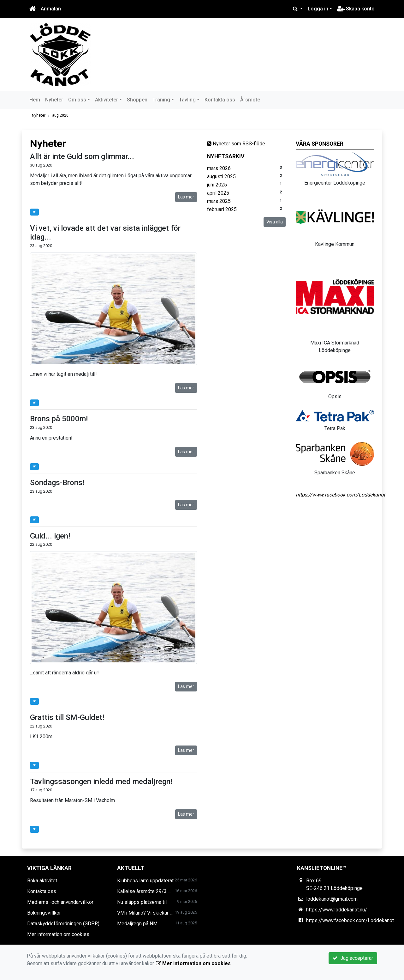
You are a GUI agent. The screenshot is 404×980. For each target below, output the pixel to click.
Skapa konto (356, 9)
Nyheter (54, 100)
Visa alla (275, 222)
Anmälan (51, 9)
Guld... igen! (50, 536)
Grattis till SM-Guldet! (67, 717)
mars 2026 (219, 168)
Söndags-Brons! (57, 483)
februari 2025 (222, 209)
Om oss (77, 100)
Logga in (318, 9)
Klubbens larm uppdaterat (145, 881)
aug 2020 (60, 115)
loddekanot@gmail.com (332, 899)
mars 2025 (219, 201)
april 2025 (218, 193)
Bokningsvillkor (44, 913)
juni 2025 (217, 185)
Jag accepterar (353, 958)
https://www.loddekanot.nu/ (337, 910)
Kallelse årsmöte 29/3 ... (144, 891)
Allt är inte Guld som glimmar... (82, 156)
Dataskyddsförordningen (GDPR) (63, 924)
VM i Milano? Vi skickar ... (145, 913)
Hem (35, 100)
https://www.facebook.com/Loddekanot (340, 495)
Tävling (187, 100)
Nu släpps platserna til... (143, 902)
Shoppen (137, 100)
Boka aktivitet (42, 881)
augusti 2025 (221, 177)
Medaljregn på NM (137, 924)
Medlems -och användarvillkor (60, 902)
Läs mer (186, 197)
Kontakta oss (220, 100)
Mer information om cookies (58, 934)
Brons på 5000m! (59, 419)
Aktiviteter (107, 100)
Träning (161, 100)
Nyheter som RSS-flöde (236, 144)
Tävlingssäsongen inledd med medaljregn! (101, 782)
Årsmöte (250, 100)
